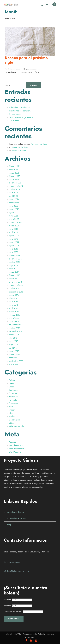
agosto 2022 (14, 213)
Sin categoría (14, 420)
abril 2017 (13, 269)
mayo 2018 (14, 252)
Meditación (14, 416)
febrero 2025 (15, 176)
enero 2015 (14, 358)
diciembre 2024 (16, 183)
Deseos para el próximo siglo (26, 60)
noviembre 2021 (16, 222)
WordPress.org (15, 452)
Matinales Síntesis (19, 151)
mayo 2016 (14, 305)
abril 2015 (13, 348)
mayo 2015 (14, 345)
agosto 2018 (14, 246)
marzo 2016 (14, 312)
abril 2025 (13, 170)
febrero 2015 (14, 354)
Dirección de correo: (23, 612)
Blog (9, 525)
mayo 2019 (14, 239)
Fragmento (13, 403)
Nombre (7, 600)
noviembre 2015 (16, 325)
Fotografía (13, 400)
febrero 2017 (14, 275)
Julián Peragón (33, 69)
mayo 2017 (14, 265)
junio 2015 (13, 341)
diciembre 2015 (16, 321)
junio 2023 (14, 206)
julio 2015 (13, 338)
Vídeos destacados (17, 426)
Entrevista (13, 393)
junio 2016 (13, 302)
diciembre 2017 (16, 259)
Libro (11, 413)
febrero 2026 (15, 166)
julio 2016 (13, 298)
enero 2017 (14, 279)
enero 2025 (14, 180)
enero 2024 (14, 203)
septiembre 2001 (16, 361)
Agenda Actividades (15, 512)
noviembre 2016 (16, 285)
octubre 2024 (15, 189)
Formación (13, 397)
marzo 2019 (14, 242)
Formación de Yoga (39, 144)
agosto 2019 (14, 236)
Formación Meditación (16, 518)
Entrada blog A (15, 114)
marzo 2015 (14, 351)
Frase (11, 407)
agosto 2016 (14, 295)
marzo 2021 (14, 226)
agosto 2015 (14, 335)
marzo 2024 (14, 199)
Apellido (7, 606)
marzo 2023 (14, 209)
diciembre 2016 (16, 282)
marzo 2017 (14, 272)
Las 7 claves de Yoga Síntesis (21, 117)
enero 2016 (14, 318)
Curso (11, 387)
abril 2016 (13, 308)
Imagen (12, 410)
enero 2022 (14, 219)
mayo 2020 (14, 229)
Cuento (12, 383)
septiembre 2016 (16, 292)
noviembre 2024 (16, 186)
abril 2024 (13, 196)
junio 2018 (13, 249)
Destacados (14, 390)
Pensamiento (26, 72)
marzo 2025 (14, 173)
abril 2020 (13, 232)
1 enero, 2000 (14, 69)
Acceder (12, 442)
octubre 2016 (15, 288)
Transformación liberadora (20, 111)
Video (11, 423)
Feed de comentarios (18, 449)
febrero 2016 (14, 315)
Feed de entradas (16, 445)
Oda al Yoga (14, 121)
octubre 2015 (15, 328)
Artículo (12, 72)
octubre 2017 (14, 262)
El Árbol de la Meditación (20, 108)
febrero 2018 (14, 256)
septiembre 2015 (16, 331)
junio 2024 (14, 193)
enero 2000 (14, 364)
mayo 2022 (14, 216)
